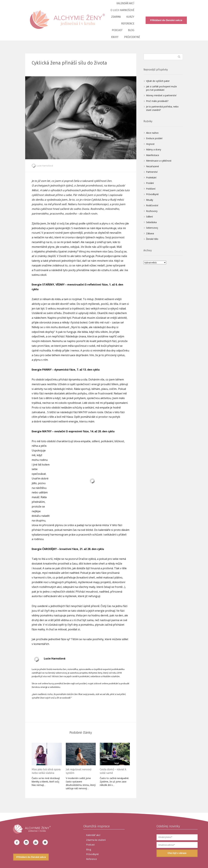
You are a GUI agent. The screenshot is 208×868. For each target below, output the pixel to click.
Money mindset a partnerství (161, 95)
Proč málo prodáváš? (157, 101)
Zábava (150, 233)
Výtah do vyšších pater (158, 81)
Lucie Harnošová (42, 166)
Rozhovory (152, 211)
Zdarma (116, 17)
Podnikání (151, 178)
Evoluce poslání (154, 138)
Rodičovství (152, 205)
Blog (131, 30)
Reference (128, 24)
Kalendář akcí (125, 3)
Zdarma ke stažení (96, 840)
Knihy (115, 37)
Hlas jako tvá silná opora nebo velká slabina (46, 771)
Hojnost (150, 144)
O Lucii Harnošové (122, 10)
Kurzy (130, 17)
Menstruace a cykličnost (159, 161)
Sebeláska (151, 222)
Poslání (150, 183)
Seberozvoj (152, 228)
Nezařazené (153, 166)
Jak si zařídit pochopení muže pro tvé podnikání (161, 88)
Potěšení (151, 189)
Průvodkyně (132, 37)
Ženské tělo (152, 239)
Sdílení (149, 217)
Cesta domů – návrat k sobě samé (113, 771)
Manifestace (153, 155)
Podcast (117, 30)
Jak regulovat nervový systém (79, 771)
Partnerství (152, 172)
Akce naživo (152, 133)
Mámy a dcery (154, 149)
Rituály (150, 200)
